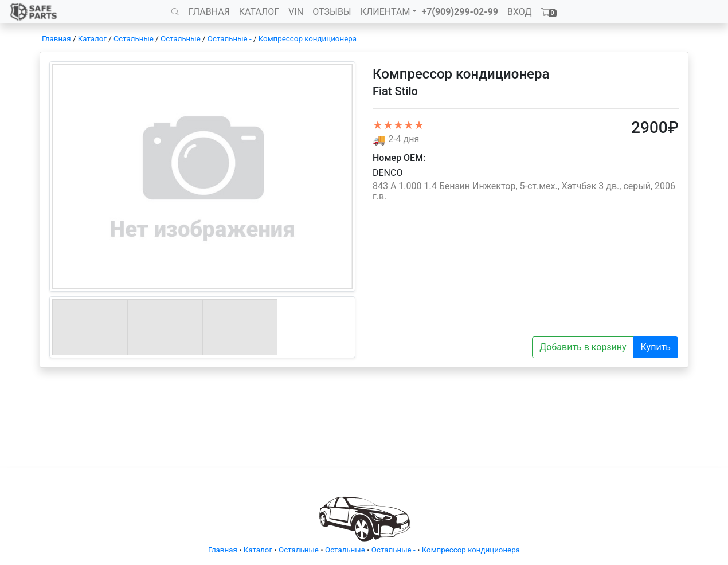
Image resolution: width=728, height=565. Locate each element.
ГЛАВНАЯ (209, 12)
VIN (296, 12)
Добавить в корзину (583, 347)
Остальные (134, 39)
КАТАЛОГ (259, 12)
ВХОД (520, 12)
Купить (656, 347)
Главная (56, 39)
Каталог (92, 39)
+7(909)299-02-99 (460, 12)
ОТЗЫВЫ (332, 12)
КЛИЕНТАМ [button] (385, 12)
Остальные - (230, 39)
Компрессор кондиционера (308, 39)
